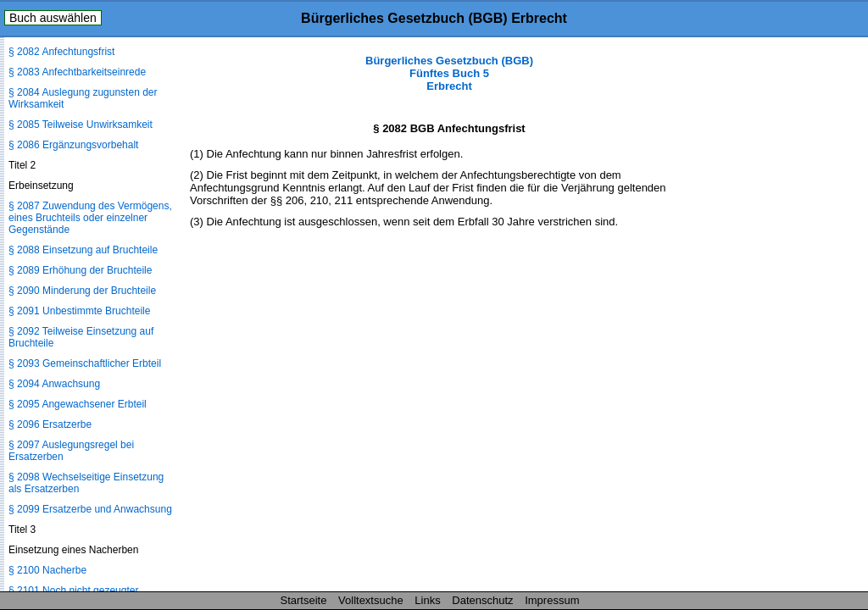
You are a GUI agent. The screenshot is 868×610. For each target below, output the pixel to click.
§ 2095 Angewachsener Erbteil (78, 404)
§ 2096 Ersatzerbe (50, 424)
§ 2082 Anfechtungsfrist (61, 52)
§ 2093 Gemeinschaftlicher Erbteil (85, 363)
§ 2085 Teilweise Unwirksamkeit (81, 125)
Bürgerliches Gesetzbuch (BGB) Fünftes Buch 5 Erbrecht (449, 73)
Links (427, 600)
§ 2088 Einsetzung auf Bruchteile (83, 250)
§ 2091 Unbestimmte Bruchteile (79, 311)
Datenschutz (482, 600)
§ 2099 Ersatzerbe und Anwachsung (90, 509)
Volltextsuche (371, 600)
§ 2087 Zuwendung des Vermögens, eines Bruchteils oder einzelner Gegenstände (90, 218)
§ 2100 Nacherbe (47, 570)
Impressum (552, 600)
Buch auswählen (53, 18)
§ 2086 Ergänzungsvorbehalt (73, 145)
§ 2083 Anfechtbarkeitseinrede (77, 72)
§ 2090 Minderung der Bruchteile (82, 291)
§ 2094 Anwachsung (54, 384)
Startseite (304, 600)
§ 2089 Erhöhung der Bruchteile (80, 270)
